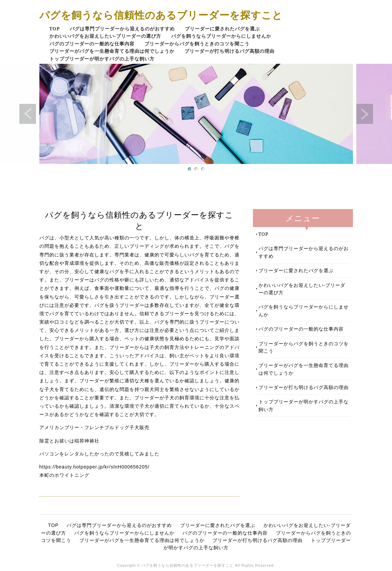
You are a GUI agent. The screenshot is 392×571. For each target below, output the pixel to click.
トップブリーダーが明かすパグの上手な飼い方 (102, 59)
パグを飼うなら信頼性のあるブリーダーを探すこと (161, 15)
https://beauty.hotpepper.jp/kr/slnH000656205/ (94, 467)
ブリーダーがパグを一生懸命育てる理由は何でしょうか (112, 51)
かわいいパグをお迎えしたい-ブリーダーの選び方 (105, 36)
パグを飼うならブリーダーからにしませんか (221, 36)
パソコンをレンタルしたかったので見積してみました (99, 454)
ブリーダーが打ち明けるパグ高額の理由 (230, 51)
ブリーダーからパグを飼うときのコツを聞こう (197, 44)
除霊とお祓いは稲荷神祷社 (69, 441)
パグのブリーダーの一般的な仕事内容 (92, 44)
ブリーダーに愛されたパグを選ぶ (222, 29)
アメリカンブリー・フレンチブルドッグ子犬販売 (94, 427)
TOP (55, 29)
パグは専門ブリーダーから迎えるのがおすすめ (122, 29)
